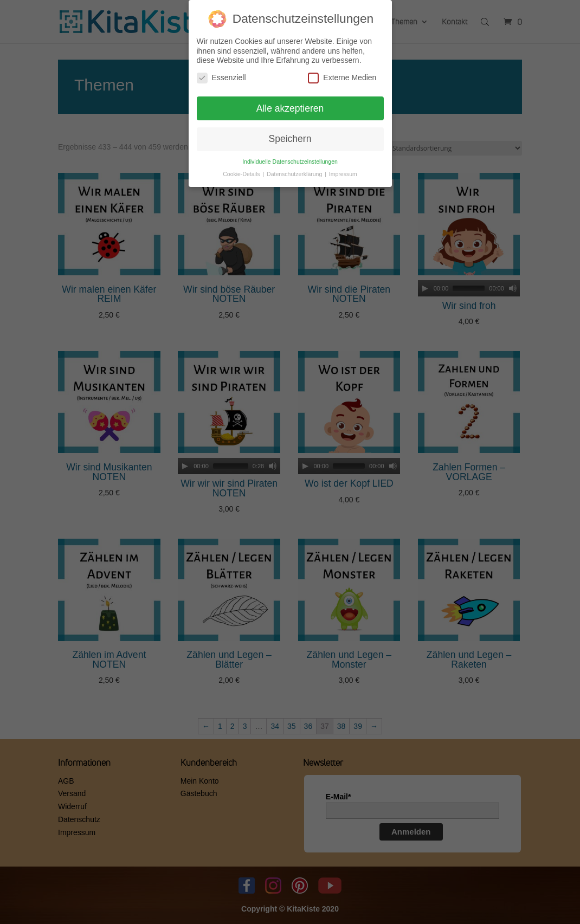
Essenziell (221, 78)
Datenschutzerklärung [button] (295, 174)
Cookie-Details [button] (242, 174)
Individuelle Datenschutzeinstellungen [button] (290, 161)
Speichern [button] (290, 139)
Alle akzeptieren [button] (290, 108)
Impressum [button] (343, 174)
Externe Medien (342, 78)
